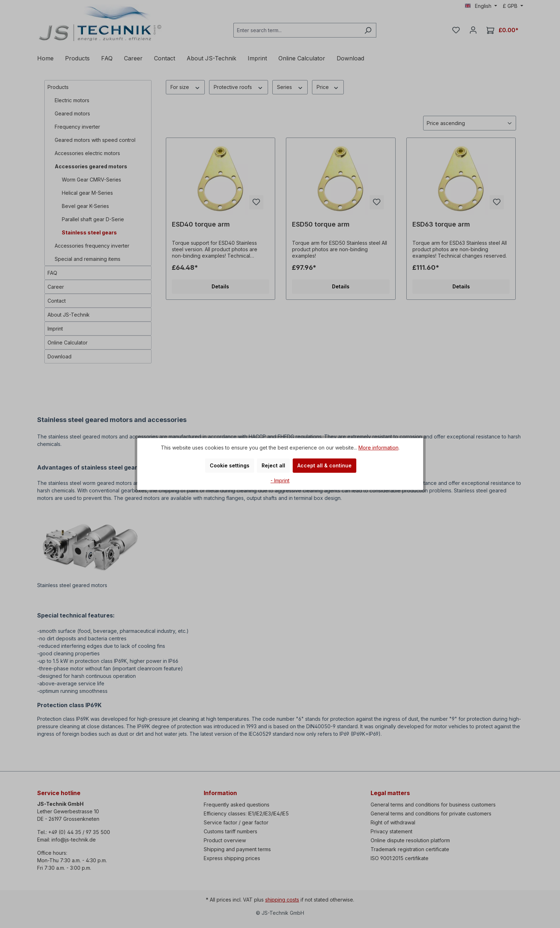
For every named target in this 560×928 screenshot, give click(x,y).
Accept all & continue (324, 465)
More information (378, 448)
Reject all (273, 465)
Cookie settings (230, 465)
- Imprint (280, 480)
